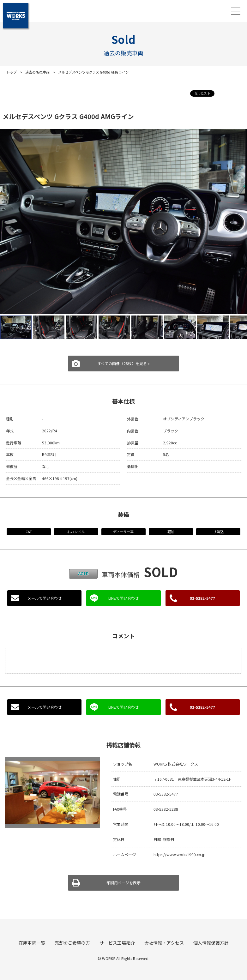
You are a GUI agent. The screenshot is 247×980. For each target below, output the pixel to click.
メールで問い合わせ (45, 598)
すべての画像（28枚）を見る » (123, 363)
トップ (12, 72)
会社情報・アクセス (164, 943)
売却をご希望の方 (72, 943)
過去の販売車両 (37, 72)
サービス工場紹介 (117, 943)
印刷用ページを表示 (123, 883)
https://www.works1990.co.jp (180, 854)
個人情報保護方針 (211, 943)
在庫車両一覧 (32, 943)
